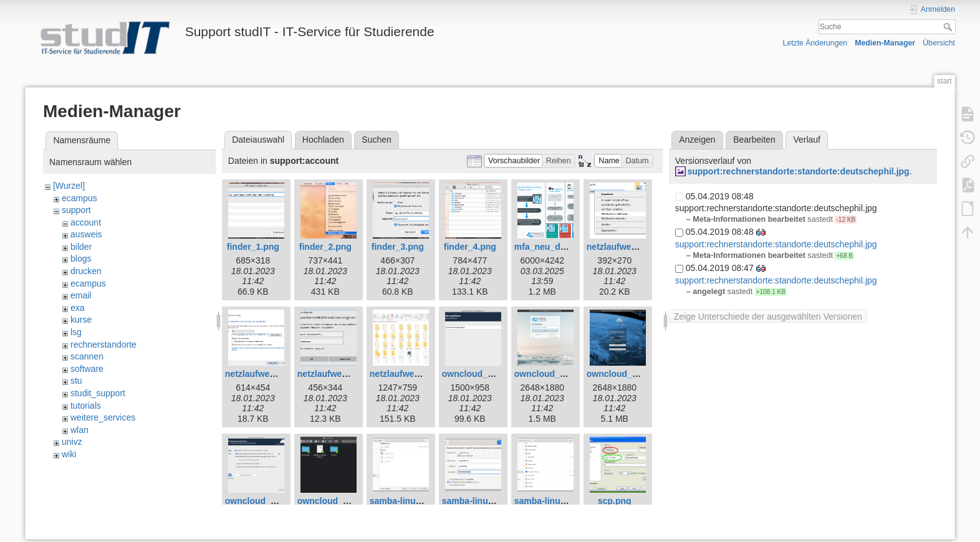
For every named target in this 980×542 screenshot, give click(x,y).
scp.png (615, 501)
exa (78, 308)
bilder (81, 247)
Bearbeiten (754, 140)
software (87, 369)
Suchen (376, 140)
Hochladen (323, 140)
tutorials (86, 406)
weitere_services (103, 417)
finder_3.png (398, 247)
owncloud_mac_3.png (632, 374)
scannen (87, 356)
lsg (76, 332)
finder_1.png (253, 247)
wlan (79, 430)
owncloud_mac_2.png (560, 374)
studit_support (98, 393)
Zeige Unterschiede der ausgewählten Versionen (768, 316)
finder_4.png (470, 247)
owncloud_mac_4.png (271, 501)
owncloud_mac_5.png (343, 501)
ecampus (79, 198)
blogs (81, 259)
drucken (86, 271)
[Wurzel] (69, 186)
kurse (81, 320)
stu (76, 381)
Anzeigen (697, 140)
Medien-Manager (885, 43)
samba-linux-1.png (408, 501)
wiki (69, 454)
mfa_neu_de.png (549, 247)
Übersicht (939, 43)
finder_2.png (325, 247)
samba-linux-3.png (553, 501)
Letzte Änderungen (815, 43)
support (76, 210)
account (86, 222)
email (81, 295)
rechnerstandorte (103, 345)
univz (72, 442)
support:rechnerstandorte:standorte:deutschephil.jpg (798, 171)
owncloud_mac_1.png (488, 374)
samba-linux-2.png (481, 501)
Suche (949, 27)
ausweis (86, 234)
